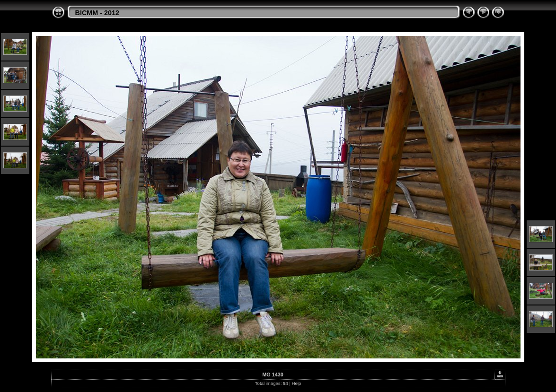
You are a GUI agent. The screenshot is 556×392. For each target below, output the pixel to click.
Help (296, 383)
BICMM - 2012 (97, 13)
